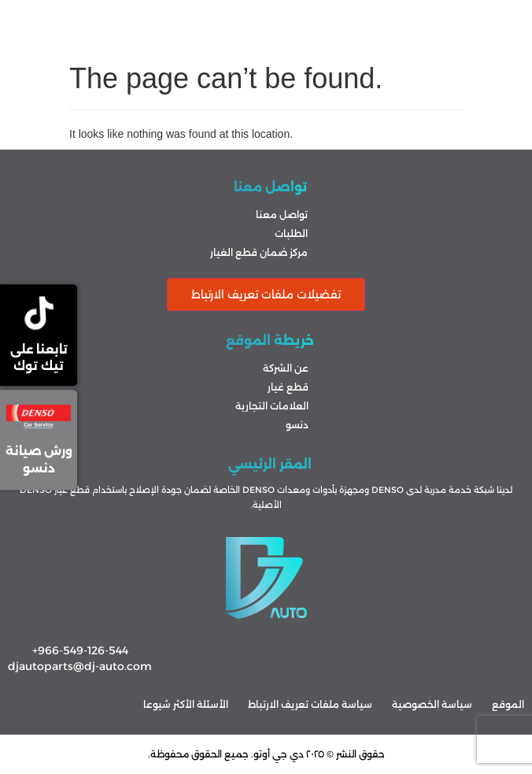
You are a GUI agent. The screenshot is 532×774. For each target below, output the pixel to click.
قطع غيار (288, 387)
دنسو (297, 425)
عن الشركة (286, 368)
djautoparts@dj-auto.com (80, 666)
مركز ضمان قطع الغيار (259, 252)
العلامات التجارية (272, 406)
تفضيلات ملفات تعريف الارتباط (266, 294)
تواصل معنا (282, 215)
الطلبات (291, 233)
